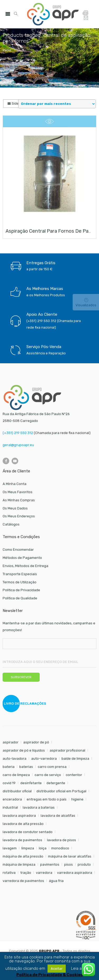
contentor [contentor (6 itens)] (74, 775)
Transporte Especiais (20, 574)
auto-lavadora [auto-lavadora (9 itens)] (15, 759)
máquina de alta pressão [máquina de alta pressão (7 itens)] (23, 856)
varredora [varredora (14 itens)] (44, 873)
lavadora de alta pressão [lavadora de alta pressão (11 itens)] (23, 824)
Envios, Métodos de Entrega (25, 566)
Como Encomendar (18, 550)
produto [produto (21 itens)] (84, 864)
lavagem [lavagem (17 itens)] (10, 848)
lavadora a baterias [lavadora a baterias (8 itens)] (39, 807)
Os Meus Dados (15, 508)
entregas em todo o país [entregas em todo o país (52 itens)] (47, 799)
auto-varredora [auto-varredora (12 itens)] (44, 759)
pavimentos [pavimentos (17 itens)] (50, 864)
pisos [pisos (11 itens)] (69, 864)
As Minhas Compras (19, 500)
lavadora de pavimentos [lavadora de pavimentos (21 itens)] (22, 840)
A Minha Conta (15, 484)
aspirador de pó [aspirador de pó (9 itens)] (36, 742)
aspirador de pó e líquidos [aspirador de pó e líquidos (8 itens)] (24, 750)
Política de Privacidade (21, 590)
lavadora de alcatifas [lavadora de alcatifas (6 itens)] (58, 816)
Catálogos (11, 524)
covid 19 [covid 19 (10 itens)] (9, 783)
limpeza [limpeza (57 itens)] (28, 848)
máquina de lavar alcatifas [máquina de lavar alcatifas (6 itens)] (70, 856)
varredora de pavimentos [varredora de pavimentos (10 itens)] (23, 881)
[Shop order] (57, 104)
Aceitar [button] (57, 969)
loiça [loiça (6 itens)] (43, 848)
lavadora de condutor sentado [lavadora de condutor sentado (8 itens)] (28, 832)
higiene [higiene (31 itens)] (77, 799)
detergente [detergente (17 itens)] (56, 783)
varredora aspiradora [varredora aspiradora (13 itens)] (75, 873)
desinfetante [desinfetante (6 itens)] (31, 783)
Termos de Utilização (20, 582)
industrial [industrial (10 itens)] (10, 807)
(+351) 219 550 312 (18, 433)
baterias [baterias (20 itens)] (26, 767)
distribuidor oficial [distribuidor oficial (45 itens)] (17, 791)
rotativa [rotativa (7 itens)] (9, 873)
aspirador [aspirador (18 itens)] (11, 742)
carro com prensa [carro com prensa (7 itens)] (52, 767)
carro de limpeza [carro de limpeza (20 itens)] (16, 775)
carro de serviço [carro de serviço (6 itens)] (48, 775)
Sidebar (16, 103)
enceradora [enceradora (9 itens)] (12, 799)
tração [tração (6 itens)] (26, 873)
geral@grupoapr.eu (18, 445)
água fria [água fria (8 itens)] (56, 881)
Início (7, 50)
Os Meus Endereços (19, 516)
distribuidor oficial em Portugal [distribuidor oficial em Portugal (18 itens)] (61, 791)
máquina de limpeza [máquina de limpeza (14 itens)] (19, 864)
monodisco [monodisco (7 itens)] (60, 848)
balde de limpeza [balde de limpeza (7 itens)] (75, 759)
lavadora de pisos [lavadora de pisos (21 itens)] (62, 840)
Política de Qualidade (20, 598)
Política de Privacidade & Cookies (49, 975)
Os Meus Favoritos (18, 492)
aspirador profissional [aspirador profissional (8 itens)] (67, 750)
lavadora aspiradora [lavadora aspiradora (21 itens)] (19, 816)
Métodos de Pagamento (22, 558)
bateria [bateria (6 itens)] (9, 767)
